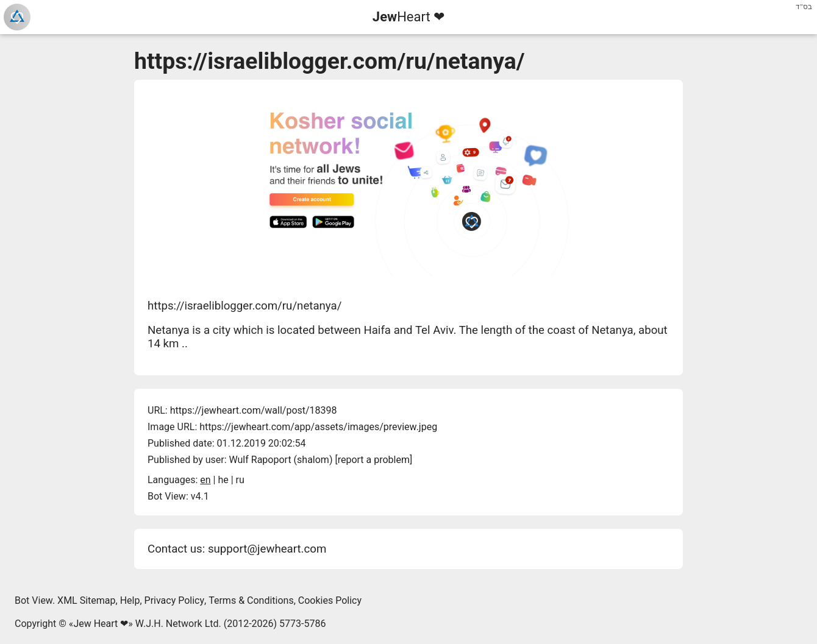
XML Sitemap (86, 600)
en (205, 480)
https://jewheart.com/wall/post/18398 (254, 410)
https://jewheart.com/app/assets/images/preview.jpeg (318, 427)
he (223, 480)
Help (130, 600)
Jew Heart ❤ (101, 624)
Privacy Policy (175, 600)
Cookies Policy (330, 600)
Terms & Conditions (251, 600)
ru (240, 480)
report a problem (374, 460)
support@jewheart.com (267, 549)
